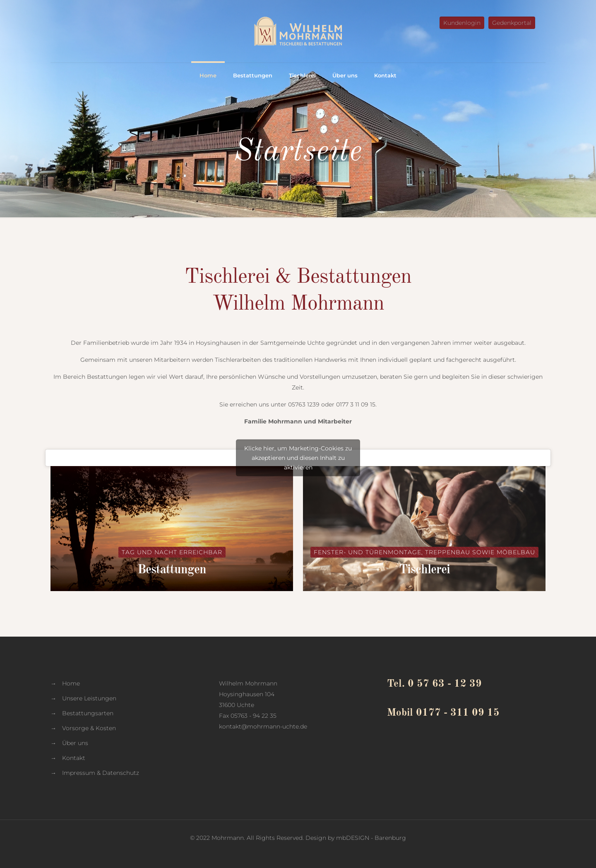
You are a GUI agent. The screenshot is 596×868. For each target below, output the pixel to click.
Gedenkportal (512, 23)
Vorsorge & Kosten (89, 728)
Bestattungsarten (88, 713)
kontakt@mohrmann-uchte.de (263, 726)
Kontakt (74, 758)
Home (71, 683)
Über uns (75, 743)
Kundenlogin (462, 23)
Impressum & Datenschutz (101, 773)
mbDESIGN (353, 838)
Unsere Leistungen (89, 698)
